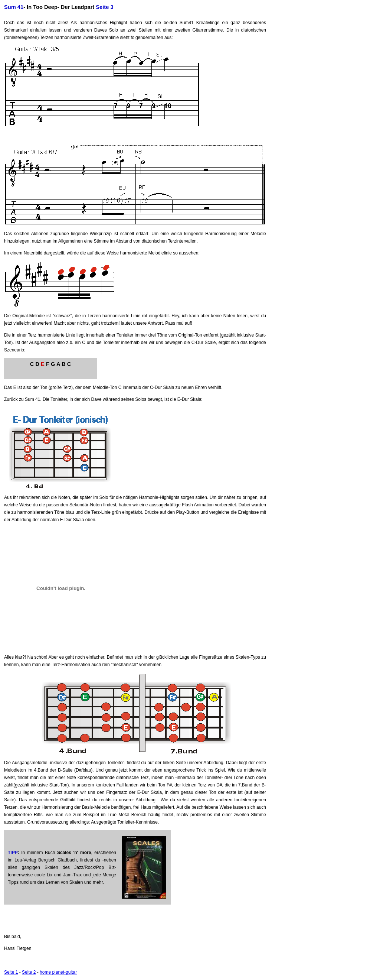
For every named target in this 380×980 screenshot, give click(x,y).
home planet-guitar (58, 972)
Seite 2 (29, 972)
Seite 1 (11, 972)
